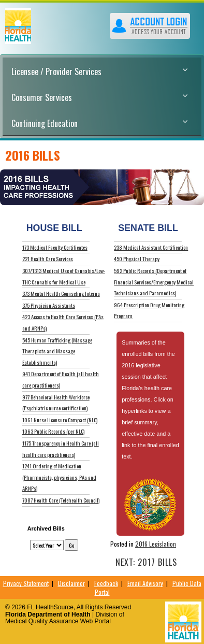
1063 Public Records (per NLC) (53, 431)
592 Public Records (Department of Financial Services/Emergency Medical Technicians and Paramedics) (154, 282)
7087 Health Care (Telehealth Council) (61, 500)
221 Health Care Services (48, 259)
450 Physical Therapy (137, 259)
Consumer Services (99, 97)
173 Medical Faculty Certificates (55, 247)
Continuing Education (99, 123)
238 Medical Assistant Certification (151, 247)
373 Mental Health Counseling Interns (61, 293)
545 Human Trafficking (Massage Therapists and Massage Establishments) (57, 351)
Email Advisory (145, 583)
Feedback (106, 583)
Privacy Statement (26, 583)
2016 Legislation (156, 544)
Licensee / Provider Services (99, 71)
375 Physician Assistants (49, 305)
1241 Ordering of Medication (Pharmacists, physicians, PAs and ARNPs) (59, 477)
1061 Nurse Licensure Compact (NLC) (60, 420)
